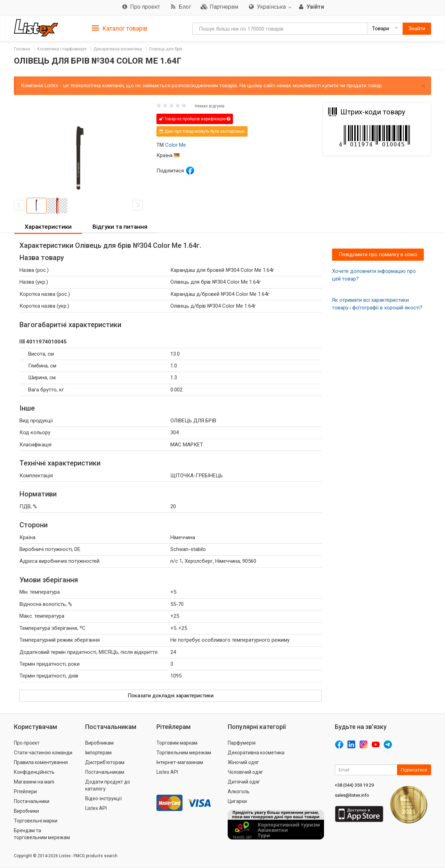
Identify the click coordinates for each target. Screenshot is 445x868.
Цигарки (237, 801)
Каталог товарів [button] (120, 29)
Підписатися (414, 770)
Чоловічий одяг (245, 772)
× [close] (423, 86)
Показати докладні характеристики (171, 696)
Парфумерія (242, 743)
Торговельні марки (36, 821)
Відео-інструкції (103, 798)
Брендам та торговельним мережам (42, 834)
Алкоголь (239, 792)
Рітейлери (25, 792)
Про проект (27, 743)
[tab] (120, 28)
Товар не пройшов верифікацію (195, 119)
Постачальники (32, 801)
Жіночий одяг (243, 762)
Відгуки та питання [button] (120, 227)
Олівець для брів (166, 49)
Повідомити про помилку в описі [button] (378, 254)
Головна (22, 49)
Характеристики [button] (48, 227)
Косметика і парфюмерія (62, 49)
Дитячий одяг (244, 782)
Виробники (26, 811)
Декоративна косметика (118, 49)
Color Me (176, 145)
